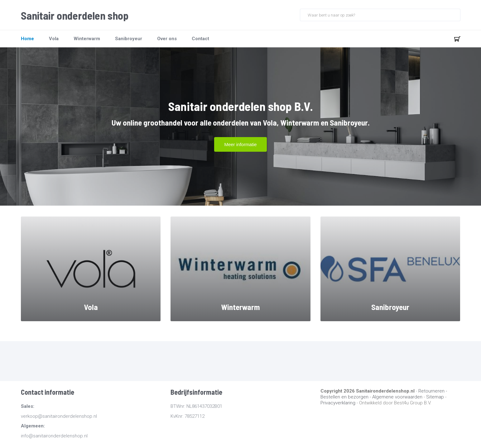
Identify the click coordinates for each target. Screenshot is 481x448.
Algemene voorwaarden (397, 397)
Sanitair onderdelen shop (75, 16)
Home (27, 39)
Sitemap (435, 397)
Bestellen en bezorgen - (346, 397)
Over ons (167, 39)
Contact (200, 39)
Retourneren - (433, 391)
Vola (54, 39)
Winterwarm (87, 39)
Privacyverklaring (338, 403)
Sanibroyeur (129, 39)
